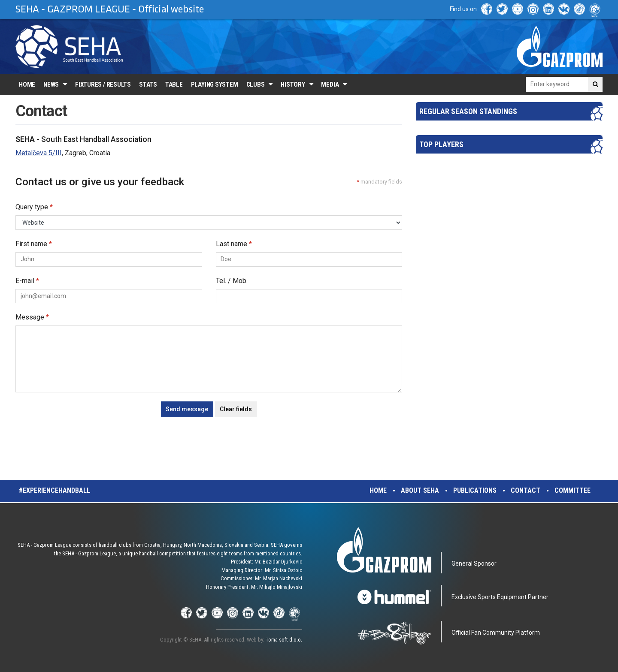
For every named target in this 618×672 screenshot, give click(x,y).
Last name (234, 244)
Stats (148, 84)
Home (27, 84)
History (293, 84)
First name (34, 244)
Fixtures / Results (103, 84)
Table (174, 84)
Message (32, 317)
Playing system (215, 84)
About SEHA (420, 490)
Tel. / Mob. (232, 281)
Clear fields (236, 409)
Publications (475, 490)
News (51, 84)
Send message (187, 409)
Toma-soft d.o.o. (284, 640)
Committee (573, 490)
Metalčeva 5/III (39, 153)
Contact (526, 490)
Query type (34, 207)
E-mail (27, 281)
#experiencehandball (55, 490)
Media (330, 84)
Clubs (256, 84)
